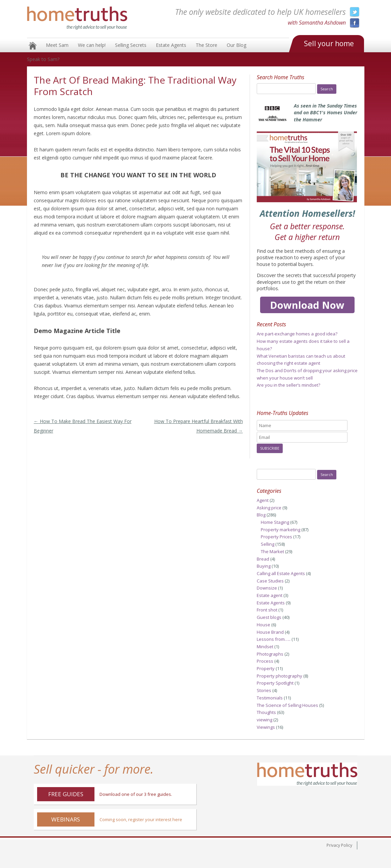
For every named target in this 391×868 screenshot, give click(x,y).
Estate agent (270, 595)
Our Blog (236, 45)
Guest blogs (269, 617)
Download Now (307, 305)
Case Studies (270, 581)
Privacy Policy (339, 845)
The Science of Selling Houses (287, 705)
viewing (264, 720)
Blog (261, 515)
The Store (206, 45)
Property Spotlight (275, 683)
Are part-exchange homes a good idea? (297, 334)
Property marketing (281, 530)
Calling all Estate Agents (281, 573)
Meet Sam (57, 45)
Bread (263, 559)
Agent (263, 500)
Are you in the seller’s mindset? (288, 385)
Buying (264, 566)
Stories (264, 690)
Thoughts (266, 712)
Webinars (66, 819)
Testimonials (270, 698)
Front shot (267, 610)
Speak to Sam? (43, 59)
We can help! (92, 45)
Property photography (280, 676)
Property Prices (276, 537)
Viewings (266, 727)
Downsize (267, 588)
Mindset (265, 647)
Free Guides (66, 794)
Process (265, 661)
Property (266, 668)
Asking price (269, 508)
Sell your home (329, 43)
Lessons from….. (274, 639)
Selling (268, 544)
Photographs (270, 654)
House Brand (270, 632)
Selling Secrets (131, 45)
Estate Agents (171, 45)
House (263, 625)
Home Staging (275, 522)
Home (33, 46)
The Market (272, 551)
